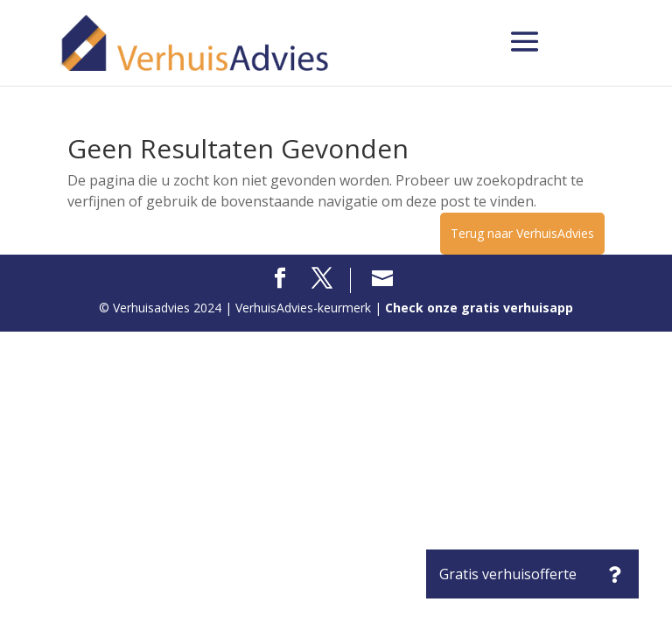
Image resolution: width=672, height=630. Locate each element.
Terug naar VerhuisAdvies (522, 233)
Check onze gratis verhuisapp (479, 308)
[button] (614, 574)
